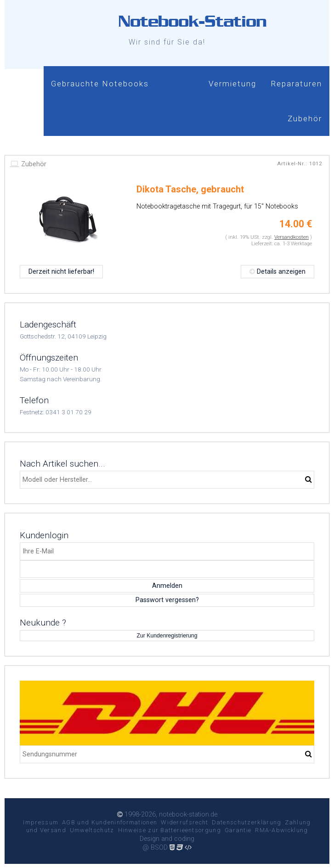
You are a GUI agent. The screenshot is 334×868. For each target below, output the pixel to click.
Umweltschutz (92, 830)
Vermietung (232, 84)
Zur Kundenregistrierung (167, 636)
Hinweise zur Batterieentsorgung (170, 830)
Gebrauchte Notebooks (100, 84)
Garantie (238, 830)
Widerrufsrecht (184, 822)
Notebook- (192, 21)
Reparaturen (297, 84)
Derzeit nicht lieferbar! (61, 272)
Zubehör (305, 118)
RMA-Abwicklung (281, 830)
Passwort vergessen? (167, 600)
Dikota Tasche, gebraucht (190, 189)
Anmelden (167, 586)
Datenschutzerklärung (246, 822)
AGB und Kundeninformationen (110, 822)
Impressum (41, 822)
